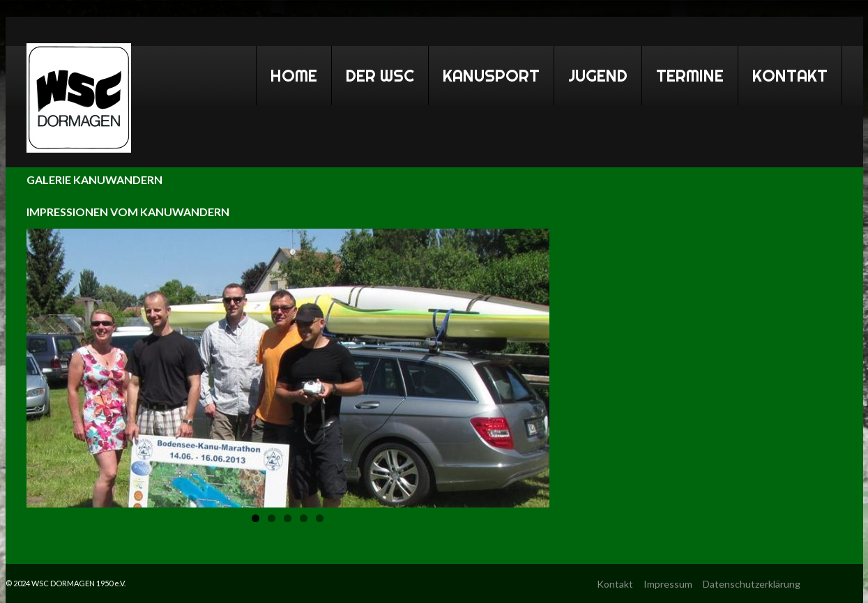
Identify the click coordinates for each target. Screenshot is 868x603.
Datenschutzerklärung (752, 584)
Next (524, 365)
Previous (52, 365)
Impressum (668, 584)
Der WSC (374, 73)
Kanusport (485, 73)
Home (288, 73)
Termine (684, 73)
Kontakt (790, 76)
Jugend (598, 76)
